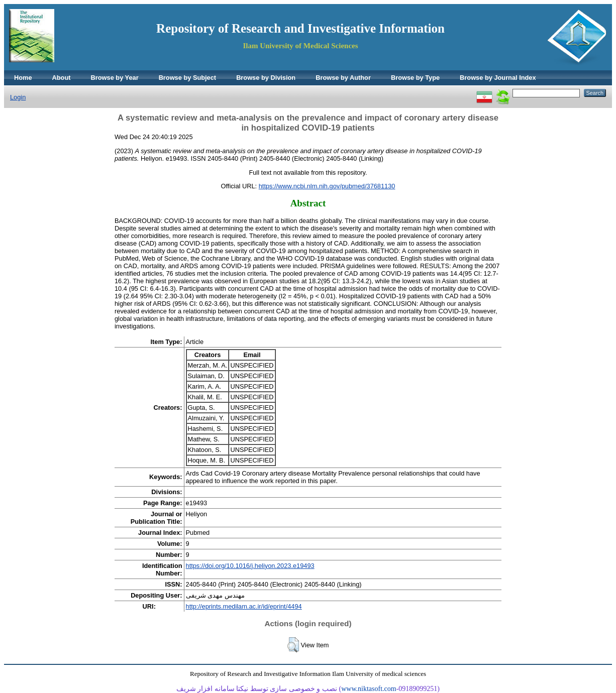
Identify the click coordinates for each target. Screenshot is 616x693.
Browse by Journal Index (498, 78)
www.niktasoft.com (369, 689)
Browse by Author (343, 78)
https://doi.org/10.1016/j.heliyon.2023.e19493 (250, 566)
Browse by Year (115, 78)
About (62, 78)
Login (18, 97)
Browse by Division (266, 78)
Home (23, 78)
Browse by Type (415, 78)
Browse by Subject (188, 78)
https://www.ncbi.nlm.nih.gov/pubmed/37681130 (327, 186)
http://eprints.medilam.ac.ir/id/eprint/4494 (244, 606)
